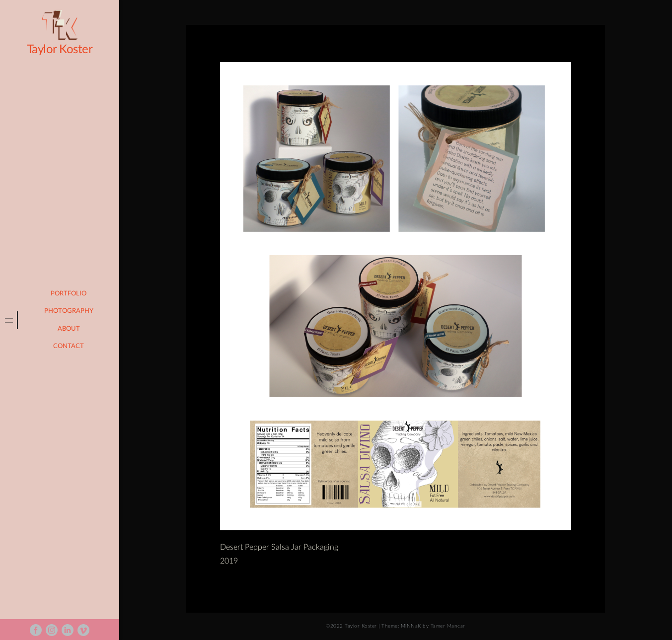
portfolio (69, 294)
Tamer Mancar (448, 626)
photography (69, 311)
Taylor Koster (60, 50)
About (69, 329)
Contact (69, 346)
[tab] (9, 320)
